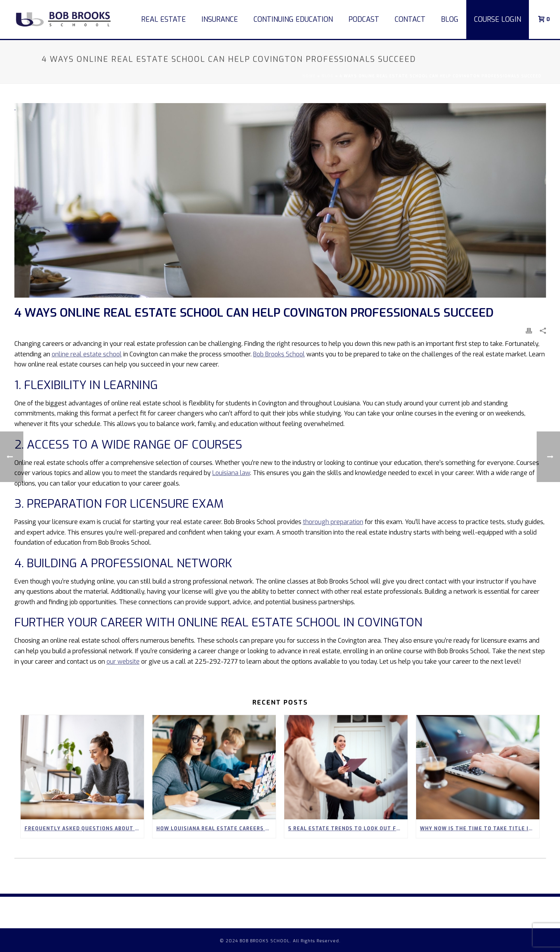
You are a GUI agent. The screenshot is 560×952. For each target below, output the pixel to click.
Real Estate (164, 19)
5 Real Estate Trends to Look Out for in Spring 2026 (348, 829)
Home (309, 76)
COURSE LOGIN (498, 19)
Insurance (220, 19)
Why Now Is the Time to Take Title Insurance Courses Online (480, 829)
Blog (450, 19)
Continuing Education (293, 19)
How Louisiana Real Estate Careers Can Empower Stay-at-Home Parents (216, 829)
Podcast (364, 19)
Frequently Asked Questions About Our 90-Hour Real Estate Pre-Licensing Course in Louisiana (84, 829)
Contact (410, 19)
